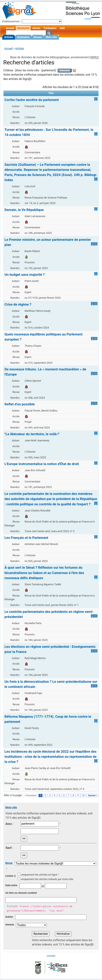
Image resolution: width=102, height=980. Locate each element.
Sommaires (23, 37)
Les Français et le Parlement (26, 538)
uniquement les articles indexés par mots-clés (47, 879)
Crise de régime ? (18, 304)
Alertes (36, 28)
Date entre (11, 885)
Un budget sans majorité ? (25, 275)
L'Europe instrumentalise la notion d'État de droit (42, 464)
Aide (62, 28)
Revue (9, 863)
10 (83, 796)
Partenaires (50, 28)
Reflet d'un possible (20, 404)
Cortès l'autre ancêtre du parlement (32, 100)
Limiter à (10, 876)
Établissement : (12, 21)
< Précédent (30, 796)
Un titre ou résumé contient (21, 893)
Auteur (9, 917)
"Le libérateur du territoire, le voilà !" (32, 434)
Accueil (10, 28)
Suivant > (93, 796)
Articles (9, 37)
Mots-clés (51, 37)
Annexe (10, 924)
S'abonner (65, 71)
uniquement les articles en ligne (39, 875)
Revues (38, 37)
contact (51, 956)
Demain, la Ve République (24, 210)
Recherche (23, 28)
